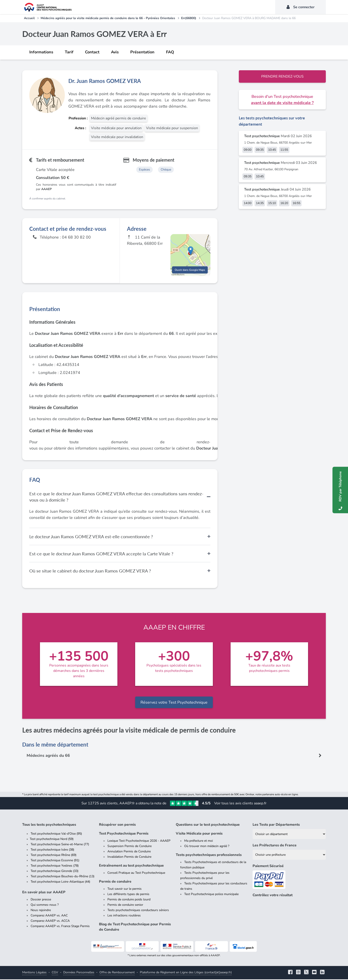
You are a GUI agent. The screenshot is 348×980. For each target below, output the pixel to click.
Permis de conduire (115, 882)
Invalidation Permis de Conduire (129, 857)
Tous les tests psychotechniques (49, 825)
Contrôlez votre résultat (273, 896)
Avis (115, 52)
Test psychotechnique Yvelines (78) (55, 866)
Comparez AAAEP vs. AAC (49, 916)
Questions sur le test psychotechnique (208, 825)
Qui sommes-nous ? (45, 905)
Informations (41, 52)
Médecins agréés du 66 (48, 756)
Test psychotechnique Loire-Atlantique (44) (60, 882)
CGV (55, 973)
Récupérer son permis (117, 825)
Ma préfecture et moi (199, 841)
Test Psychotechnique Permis (124, 834)
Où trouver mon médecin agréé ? (207, 847)
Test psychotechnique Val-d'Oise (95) (56, 834)
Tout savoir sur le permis (125, 889)
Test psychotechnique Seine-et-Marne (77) (60, 845)
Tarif (69, 52)
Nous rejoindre (41, 911)
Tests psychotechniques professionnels (209, 855)
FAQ (170, 52)
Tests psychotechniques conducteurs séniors (138, 911)
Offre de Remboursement (117, 973)
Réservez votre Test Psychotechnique (174, 703)
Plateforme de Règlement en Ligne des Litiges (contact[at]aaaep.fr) (186, 973)
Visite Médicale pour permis (199, 834)
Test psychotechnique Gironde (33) (54, 872)
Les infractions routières (124, 916)
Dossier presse (41, 900)
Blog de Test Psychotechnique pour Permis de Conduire (135, 928)
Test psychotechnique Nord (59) (52, 840)
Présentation (142, 52)
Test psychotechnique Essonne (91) (55, 861)
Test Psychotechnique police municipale (211, 895)
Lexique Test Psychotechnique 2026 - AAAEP (139, 841)
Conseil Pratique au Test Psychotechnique (136, 873)
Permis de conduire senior (125, 905)
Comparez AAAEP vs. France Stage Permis (60, 927)
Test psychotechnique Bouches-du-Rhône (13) (62, 877)
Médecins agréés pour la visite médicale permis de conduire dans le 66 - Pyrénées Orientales (108, 18)
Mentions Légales (34, 973)
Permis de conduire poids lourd (129, 900)
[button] (191, 251)
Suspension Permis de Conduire (130, 847)
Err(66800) (189, 18)
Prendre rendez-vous (282, 76)
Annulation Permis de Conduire (129, 852)
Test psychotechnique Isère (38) (52, 850)
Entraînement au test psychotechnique (131, 866)
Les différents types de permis (128, 895)
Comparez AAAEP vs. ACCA (50, 921)
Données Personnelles (79, 973)
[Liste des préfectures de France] (289, 855)
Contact (92, 52)
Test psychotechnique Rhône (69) (53, 856)
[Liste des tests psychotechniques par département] (289, 835)
